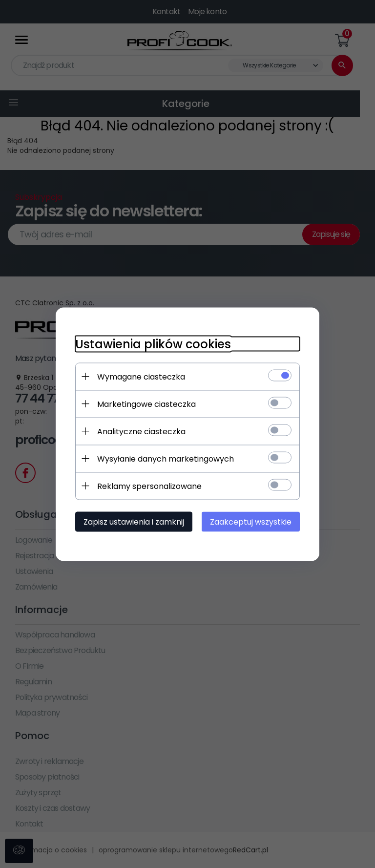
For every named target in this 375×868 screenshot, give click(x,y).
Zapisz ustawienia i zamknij (134, 521)
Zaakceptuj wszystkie (251, 521)
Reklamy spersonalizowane (149, 486)
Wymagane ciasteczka (141, 376)
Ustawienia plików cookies (153, 344)
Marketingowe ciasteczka (146, 404)
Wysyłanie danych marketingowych (166, 458)
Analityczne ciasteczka (141, 431)
